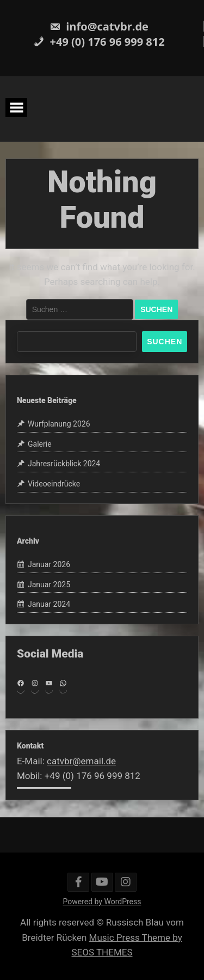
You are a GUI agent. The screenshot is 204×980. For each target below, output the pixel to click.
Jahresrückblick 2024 (64, 464)
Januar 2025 (49, 585)
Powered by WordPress (102, 902)
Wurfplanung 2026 (59, 424)
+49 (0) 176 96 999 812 (99, 42)
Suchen (165, 342)
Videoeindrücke (54, 484)
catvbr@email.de (81, 761)
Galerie (40, 444)
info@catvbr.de (99, 26)
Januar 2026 (49, 564)
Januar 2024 (49, 604)
